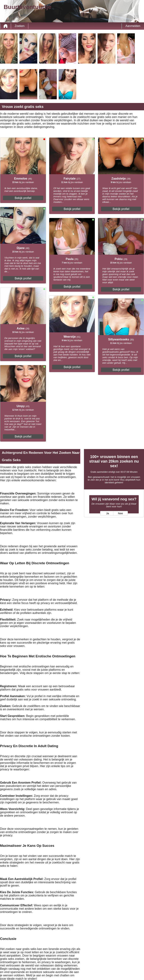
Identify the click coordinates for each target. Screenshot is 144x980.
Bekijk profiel (23, 198)
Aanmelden (133, 26)
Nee (120, 513)
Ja (108, 513)
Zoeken (20, 26)
